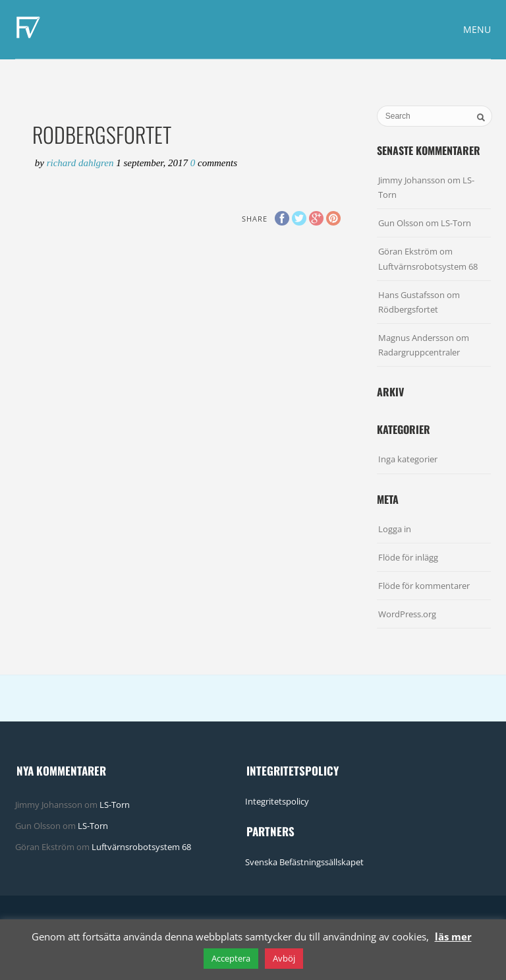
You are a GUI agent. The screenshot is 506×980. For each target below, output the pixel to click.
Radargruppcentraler (419, 352)
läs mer (453, 936)
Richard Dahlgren (82, 163)
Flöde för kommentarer (424, 586)
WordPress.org (407, 614)
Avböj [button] (284, 958)
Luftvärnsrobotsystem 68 (428, 266)
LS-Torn (456, 223)
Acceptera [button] (231, 958)
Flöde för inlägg (408, 557)
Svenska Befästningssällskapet (304, 862)
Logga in (395, 529)
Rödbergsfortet (408, 309)
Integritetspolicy (277, 801)
